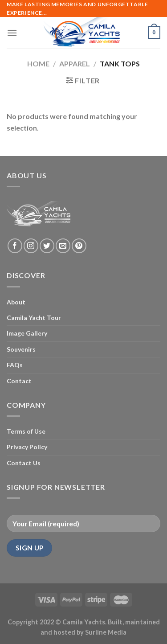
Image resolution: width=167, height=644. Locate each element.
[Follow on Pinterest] (79, 246)
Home (38, 64)
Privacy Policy (27, 447)
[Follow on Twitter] (47, 246)
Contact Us (24, 463)
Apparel (75, 64)
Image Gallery (27, 333)
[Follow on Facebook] (15, 246)
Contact (19, 381)
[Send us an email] (63, 246)
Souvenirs (21, 349)
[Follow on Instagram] (31, 246)
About (16, 302)
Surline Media (106, 632)
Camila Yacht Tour (34, 318)
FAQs (15, 365)
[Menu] (12, 33)
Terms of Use (26, 431)
